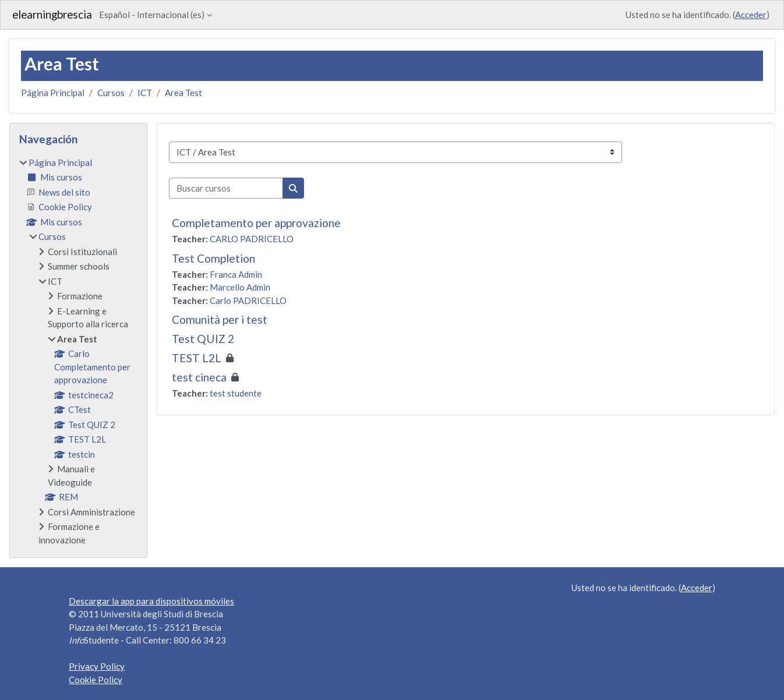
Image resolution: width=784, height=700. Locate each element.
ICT (145, 93)
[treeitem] (78, 351)
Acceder (751, 15)
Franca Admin (236, 274)
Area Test (183, 93)
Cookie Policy (96, 680)
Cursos (111, 93)
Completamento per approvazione (256, 223)
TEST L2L (197, 358)
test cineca (199, 377)
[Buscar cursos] (226, 188)
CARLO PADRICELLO (252, 239)
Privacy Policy (97, 666)
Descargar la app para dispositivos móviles (151, 601)
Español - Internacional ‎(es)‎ (152, 15)
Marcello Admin (240, 287)
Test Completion (213, 258)
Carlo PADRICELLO (248, 300)
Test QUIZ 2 (203, 339)
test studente (236, 393)
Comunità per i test (220, 319)
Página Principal (53, 93)
